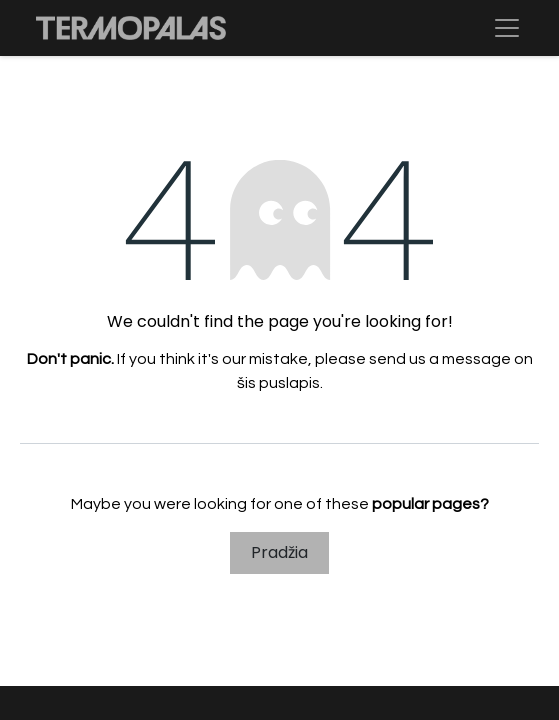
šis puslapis (278, 383)
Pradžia (279, 552)
